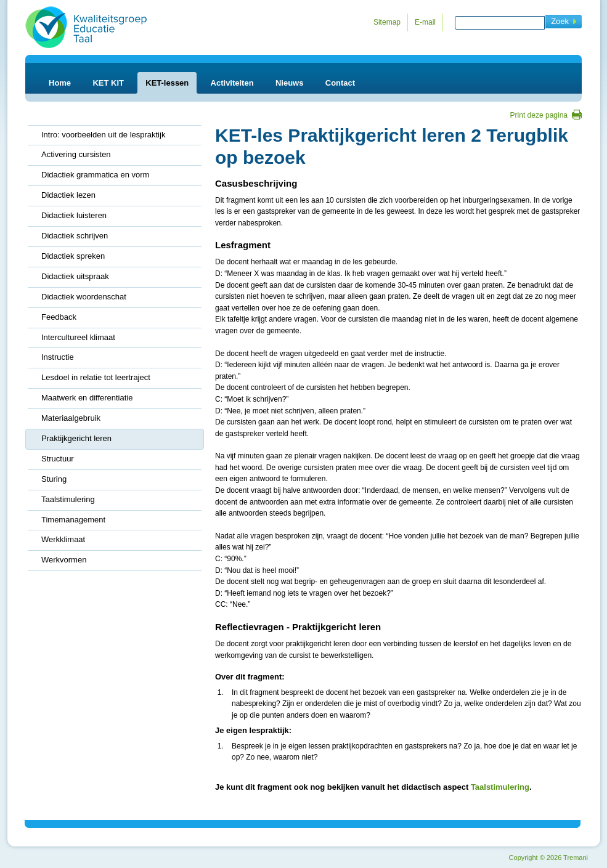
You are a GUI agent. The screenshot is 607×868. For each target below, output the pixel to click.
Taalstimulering (500, 787)
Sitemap (387, 22)
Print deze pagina (539, 115)
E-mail (425, 22)
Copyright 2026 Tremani (548, 858)
